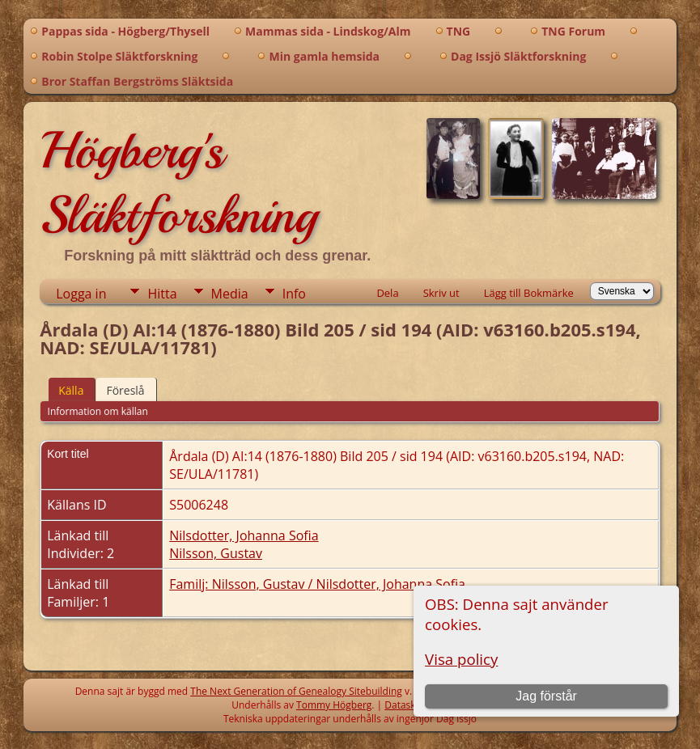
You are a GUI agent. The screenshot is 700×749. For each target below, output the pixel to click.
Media (230, 294)
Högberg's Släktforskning (178, 183)
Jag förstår (546, 696)
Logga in (81, 294)
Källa (71, 390)
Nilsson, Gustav (216, 553)
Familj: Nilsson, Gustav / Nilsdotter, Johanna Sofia (317, 584)
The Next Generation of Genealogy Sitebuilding (296, 691)
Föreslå (125, 390)
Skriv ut (441, 293)
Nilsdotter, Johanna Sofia (244, 535)
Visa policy (461, 659)
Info (294, 294)
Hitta (162, 294)
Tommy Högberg (334, 705)
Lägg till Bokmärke (529, 293)
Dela (387, 293)
